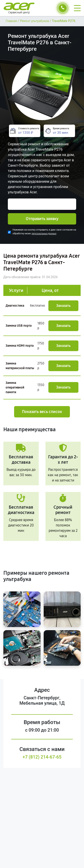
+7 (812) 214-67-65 (42, 757)
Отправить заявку (42, 219)
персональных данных (44, 234)
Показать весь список (42, 412)
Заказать (63, 306)
